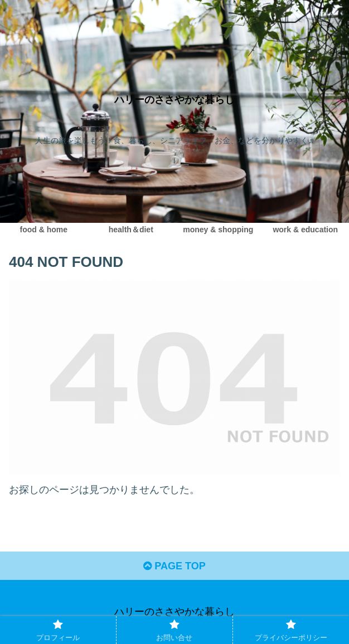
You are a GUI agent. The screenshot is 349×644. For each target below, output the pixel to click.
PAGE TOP (174, 566)
